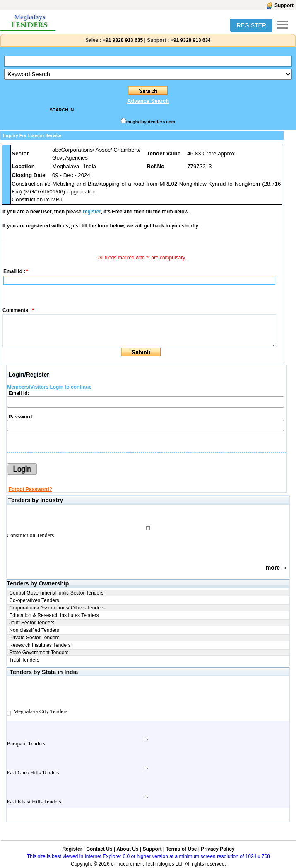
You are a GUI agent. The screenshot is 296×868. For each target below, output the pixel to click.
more (273, 568)
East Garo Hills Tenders (33, 772)
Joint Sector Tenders (32, 623)
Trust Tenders (24, 660)
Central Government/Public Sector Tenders (56, 593)
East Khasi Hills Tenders (34, 802)
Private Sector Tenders (34, 638)
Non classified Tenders (34, 630)
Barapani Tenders (26, 743)
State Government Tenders (39, 653)
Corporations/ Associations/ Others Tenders (57, 608)
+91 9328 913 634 (191, 40)
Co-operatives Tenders (34, 600)
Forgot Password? (30, 489)
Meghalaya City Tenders (40, 711)
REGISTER (251, 25)
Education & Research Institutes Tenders (54, 615)
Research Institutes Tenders (40, 645)
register (92, 212)
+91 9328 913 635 (122, 40)
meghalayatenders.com (151, 122)
